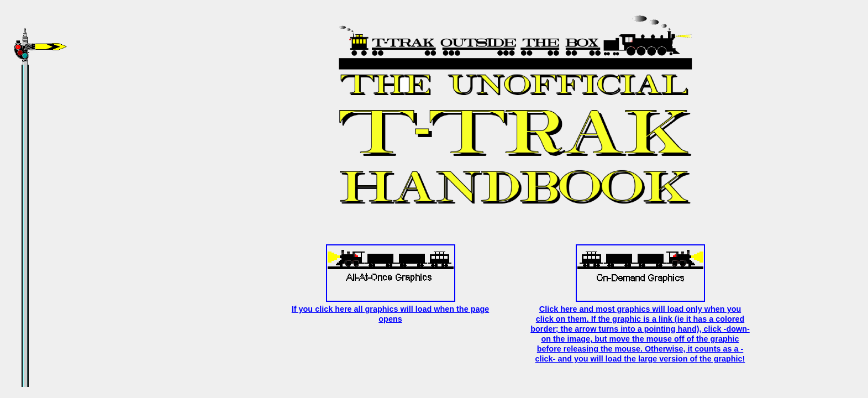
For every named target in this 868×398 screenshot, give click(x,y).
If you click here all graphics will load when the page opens (390, 309)
